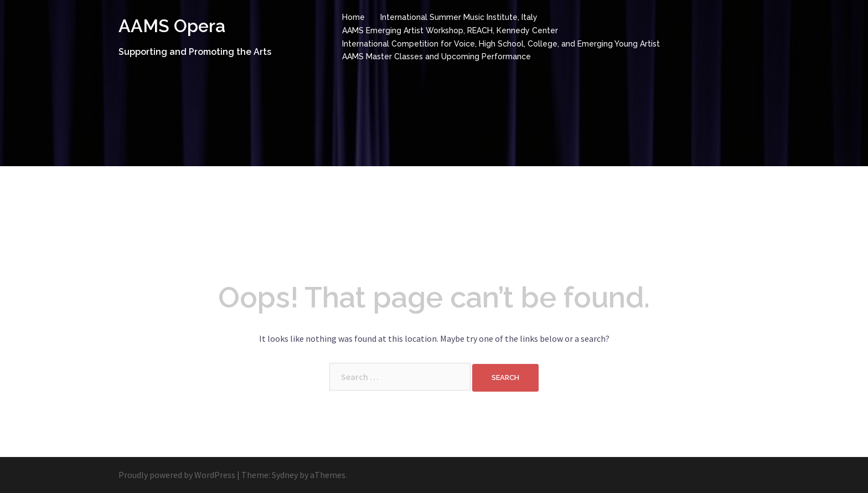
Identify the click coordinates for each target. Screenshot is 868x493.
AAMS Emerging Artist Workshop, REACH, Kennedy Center (450, 30)
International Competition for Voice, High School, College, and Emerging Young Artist (501, 44)
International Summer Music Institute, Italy (459, 17)
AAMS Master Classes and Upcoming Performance (436, 57)
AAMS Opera (172, 26)
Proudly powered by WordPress (177, 475)
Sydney (285, 475)
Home (353, 17)
